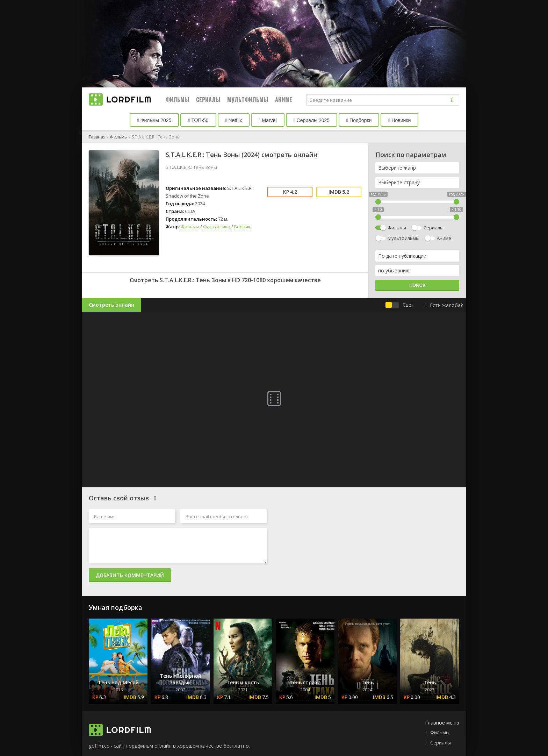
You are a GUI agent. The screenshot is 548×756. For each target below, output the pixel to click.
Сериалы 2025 (312, 120)
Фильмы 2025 (154, 120)
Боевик (242, 227)
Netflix (234, 120)
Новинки (399, 120)
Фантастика (217, 227)
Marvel (268, 120)
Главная (97, 137)
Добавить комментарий (130, 575)
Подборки (359, 120)
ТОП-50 (198, 120)
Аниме (284, 100)
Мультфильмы (248, 100)
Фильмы (177, 100)
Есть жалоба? (444, 305)
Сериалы (208, 100)
